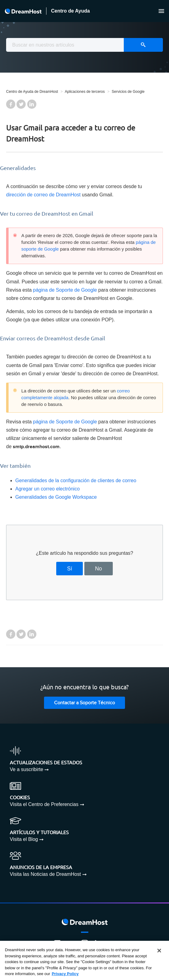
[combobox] (84, 45)
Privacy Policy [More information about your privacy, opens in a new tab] (65, 974)
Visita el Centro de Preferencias (44, 804)
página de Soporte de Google (65, 290)
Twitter (21, 104)
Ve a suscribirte (26, 769)
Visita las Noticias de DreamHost (45, 874)
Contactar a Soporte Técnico (84, 703)
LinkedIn (32, 104)
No (99, 569)
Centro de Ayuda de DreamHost (32, 92)
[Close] (159, 951)
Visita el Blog (24, 839)
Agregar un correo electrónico (48, 489)
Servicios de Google (128, 92)
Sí (70, 569)
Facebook (11, 104)
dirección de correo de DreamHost (43, 195)
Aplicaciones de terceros (85, 92)
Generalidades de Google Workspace (56, 497)
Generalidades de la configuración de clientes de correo (76, 481)
